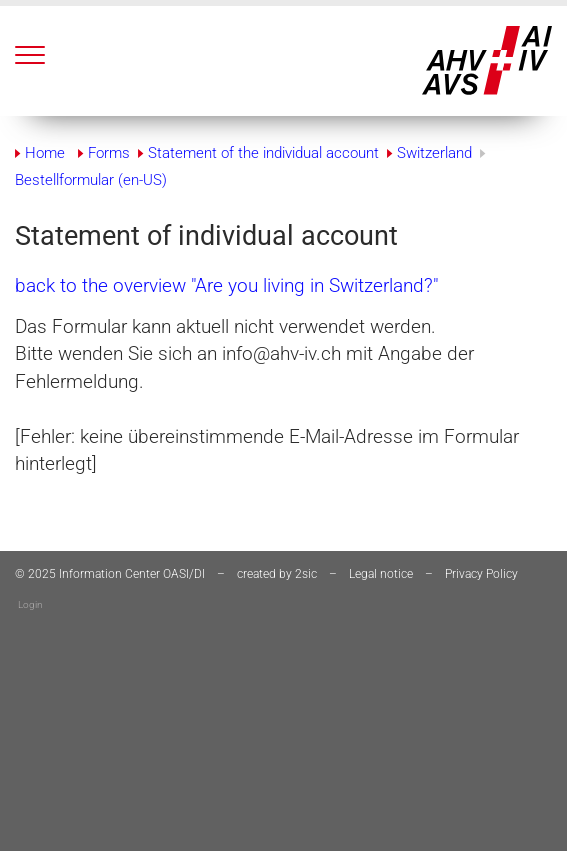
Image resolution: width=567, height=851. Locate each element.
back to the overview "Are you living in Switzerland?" (226, 285)
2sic (306, 574)
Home (45, 153)
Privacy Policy (481, 574)
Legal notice (381, 574)
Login (30, 604)
